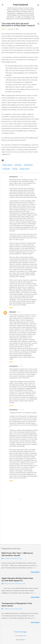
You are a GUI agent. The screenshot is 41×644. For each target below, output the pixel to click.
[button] (38, 24)
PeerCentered (20, 5)
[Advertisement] (20, 527)
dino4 (25, 636)
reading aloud (28, 165)
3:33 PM (21, 366)
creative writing (7, 165)
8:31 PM (19, 312)
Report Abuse (21, 640)
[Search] (38, 5)
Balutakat (13, 312)
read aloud (18, 165)
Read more (35, 572)
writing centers (25, 169)
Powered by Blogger (20, 632)
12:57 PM (21, 410)
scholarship (6, 169)
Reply (11, 308)
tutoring (15, 169)
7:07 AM (21, 177)
